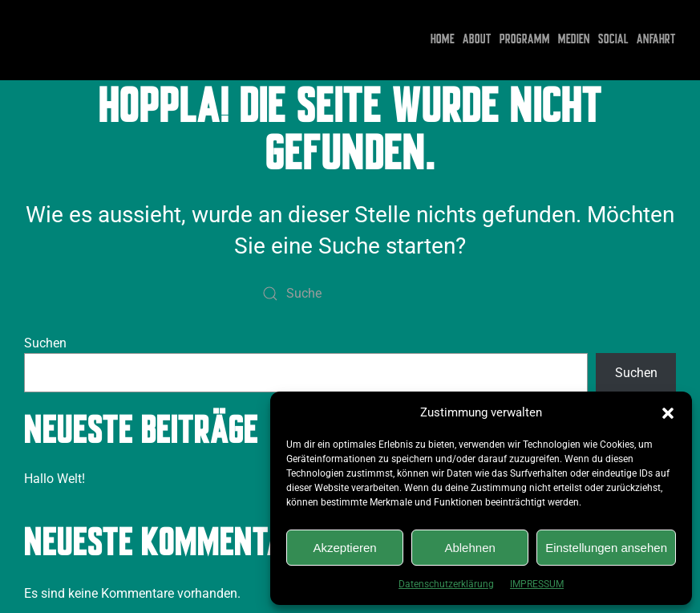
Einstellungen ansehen (606, 548)
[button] (668, 412)
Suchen (45, 343)
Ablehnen (469, 548)
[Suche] (350, 294)
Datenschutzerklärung (446, 584)
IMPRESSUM (537, 584)
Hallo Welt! (55, 479)
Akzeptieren (344, 548)
